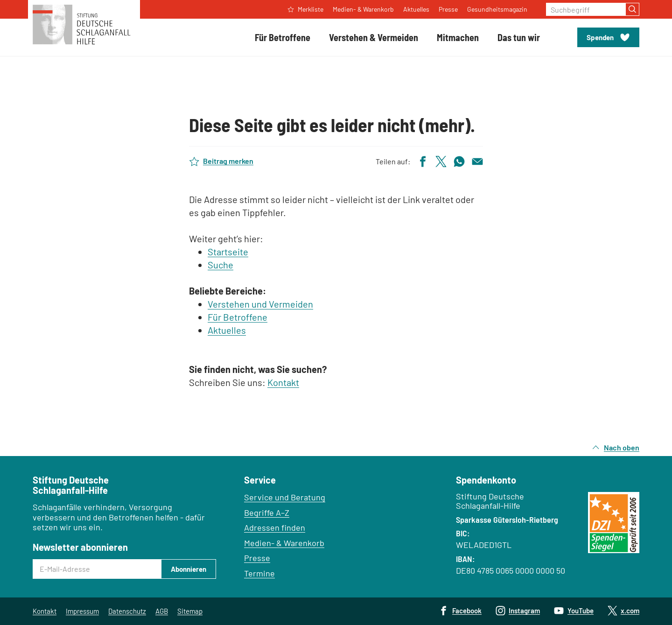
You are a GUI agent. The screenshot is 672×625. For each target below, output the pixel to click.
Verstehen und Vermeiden (260, 304)
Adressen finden (275, 527)
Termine (259, 573)
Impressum (82, 611)
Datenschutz (127, 611)
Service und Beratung (285, 497)
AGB (162, 611)
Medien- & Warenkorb (284, 543)
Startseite (228, 252)
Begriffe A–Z (267, 513)
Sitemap (190, 611)
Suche (220, 265)
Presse (257, 558)
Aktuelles (227, 330)
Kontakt (283, 382)
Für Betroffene (238, 317)
